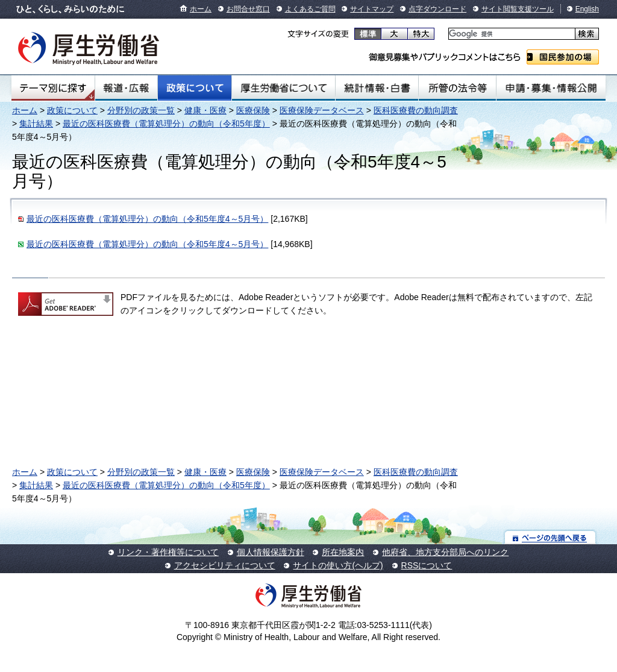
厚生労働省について (284, 88)
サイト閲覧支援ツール (518, 9)
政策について (195, 88)
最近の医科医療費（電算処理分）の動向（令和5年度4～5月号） (147, 219)
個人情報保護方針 (271, 552)
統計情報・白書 (377, 88)
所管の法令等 (457, 88)
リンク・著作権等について (168, 552)
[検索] (511, 34)
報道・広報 (126, 88)
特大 (421, 34)
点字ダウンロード (437, 9)
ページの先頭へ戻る (550, 537)
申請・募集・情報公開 (551, 88)
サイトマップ (372, 9)
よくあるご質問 (310, 9)
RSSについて (427, 565)
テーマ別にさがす (53, 88)
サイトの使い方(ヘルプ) (338, 565)
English (587, 9)
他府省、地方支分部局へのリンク (445, 552)
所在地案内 (343, 552)
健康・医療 (205, 110)
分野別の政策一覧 (141, 110)
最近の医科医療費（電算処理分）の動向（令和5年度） (166, 124)
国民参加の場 (563, 57)
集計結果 (36, 124)
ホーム (201, 9)
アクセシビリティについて (225, 565)
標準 (368, 34)
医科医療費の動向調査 (416, 110)
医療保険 (253, 110)
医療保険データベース (322, 110)
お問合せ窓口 (248, 9)
